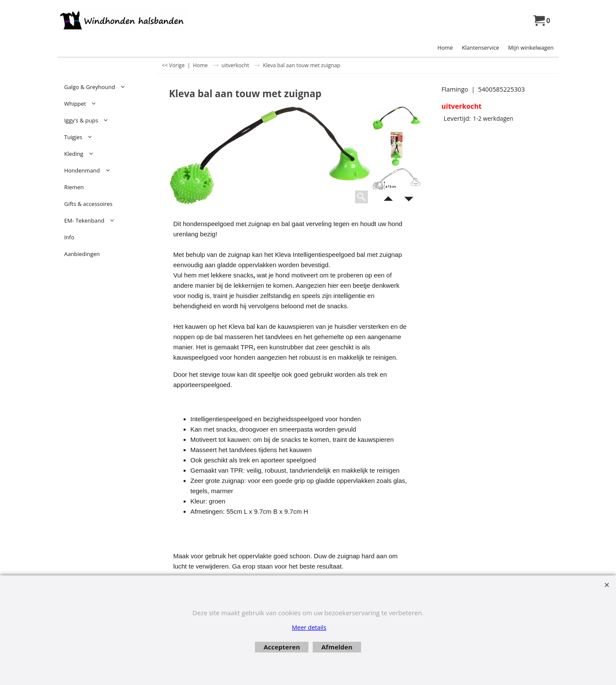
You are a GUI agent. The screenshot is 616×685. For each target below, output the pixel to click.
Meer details (309, 627)
